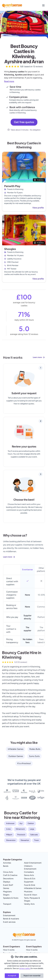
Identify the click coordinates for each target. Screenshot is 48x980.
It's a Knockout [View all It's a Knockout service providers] (24, 763)
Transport (7, 904)
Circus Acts (8, 872)
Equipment (29, 882)
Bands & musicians (11, 919)
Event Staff (8, 885)
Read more (9, 81)
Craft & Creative (10, 875)
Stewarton (25, 840)
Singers (6, 895)
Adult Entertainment (33, 863)
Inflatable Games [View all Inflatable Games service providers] (16, 749)
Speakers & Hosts (11, 898)
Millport (9, 835)
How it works (9, 950)
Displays (7, 882)
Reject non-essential (32, 976)
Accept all (12, 976)
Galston (31, 823)
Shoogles (10, 249)
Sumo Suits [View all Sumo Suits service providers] (34, 756)
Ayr (21, 823)
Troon (36, 840)
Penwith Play (12, 186)
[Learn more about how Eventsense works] (24, 359)
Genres (6, 888)
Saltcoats (34, 835)
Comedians (29, 872)
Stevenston (11, 840)
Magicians (7, 892)
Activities (7, 863)
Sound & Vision (31, 895)
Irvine (8, 829)
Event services (9, 922)
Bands (6, 866)
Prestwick (21, 835)
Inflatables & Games (33, 888)
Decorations (8, 879)
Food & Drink (30, 885)
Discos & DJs (30, 879)
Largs (32, 829)
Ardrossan (10, 823)
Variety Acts (29, 904)
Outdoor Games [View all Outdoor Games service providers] (16, 756)
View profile (38, 208)
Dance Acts (29, 875)
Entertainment (9, 915)
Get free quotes (24, 122)
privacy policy (25, 968)
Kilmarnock (20, 829)
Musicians (28, 892)
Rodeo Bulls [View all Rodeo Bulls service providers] (35, 749)
